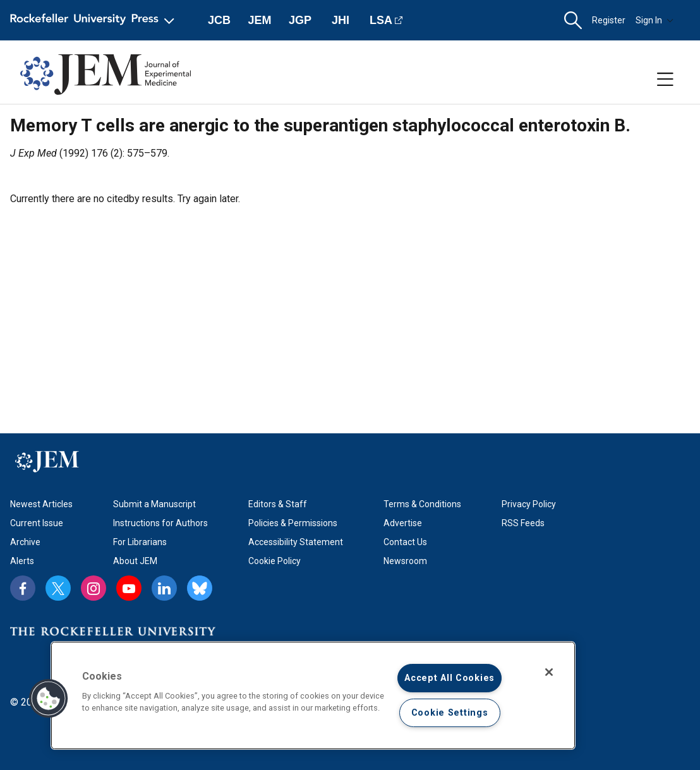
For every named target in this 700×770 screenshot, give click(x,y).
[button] (573, 21)
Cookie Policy (275, 561)
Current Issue (37, 523)
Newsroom (405, 561)
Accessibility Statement (296, 542)
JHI (341, 20)
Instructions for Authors (160, 523)
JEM (259, 20)
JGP (300, 20)
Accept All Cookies (450, 678)
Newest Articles (41, 504)
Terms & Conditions (422, 504)
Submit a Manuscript (154, 504)
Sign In (655, 20)
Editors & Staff (278, 504)
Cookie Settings (450, 713)
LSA (381, 20)
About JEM (135, 561)
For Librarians (140, 542)
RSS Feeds (523, 523)
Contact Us (405, 542)
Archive (25, 542)
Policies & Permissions (293, 523)
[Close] (549, 672)
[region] (313, 695)
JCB (219, 20)
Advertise (403, 523)
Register (609, 20)
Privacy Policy (529, 504)
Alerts (22, 561)
